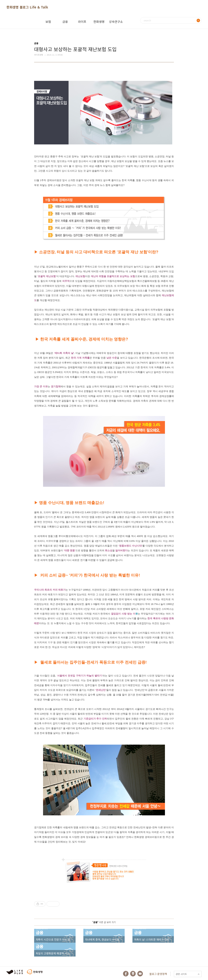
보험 (48, 22)
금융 (65, 22)
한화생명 (99, 22)
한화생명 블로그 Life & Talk (27, 7)
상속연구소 (116, 22)
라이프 (82, 22)
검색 (198, 20)
